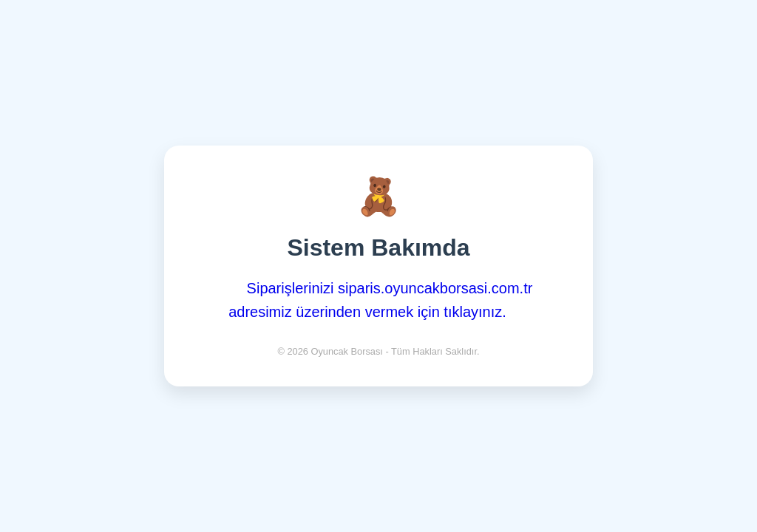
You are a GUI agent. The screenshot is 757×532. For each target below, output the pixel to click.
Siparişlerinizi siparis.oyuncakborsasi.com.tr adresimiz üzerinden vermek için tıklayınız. (380, 300)
